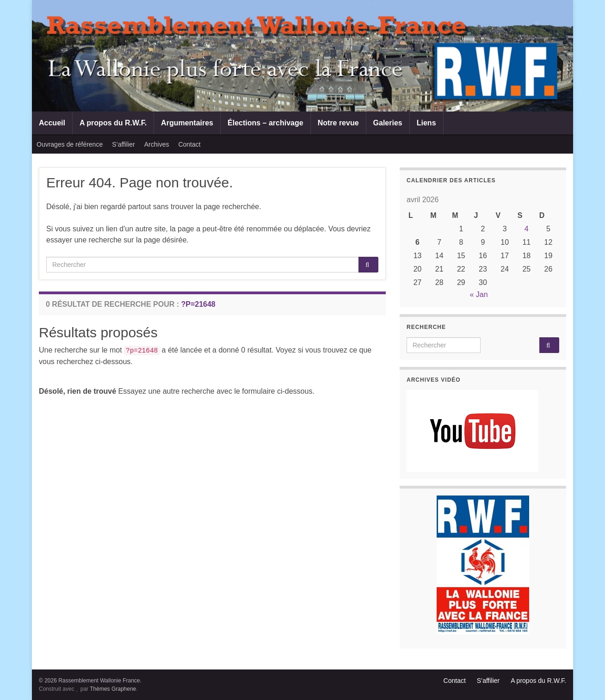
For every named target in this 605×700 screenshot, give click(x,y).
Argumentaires (187, 123)
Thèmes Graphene (113, 689)
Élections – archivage (265, 123)
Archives (157, 144)
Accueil (52, 123)
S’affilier (123, 144)
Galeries (388, 123)
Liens (426, 123)
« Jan (479, 294)
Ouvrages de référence (70, 144)
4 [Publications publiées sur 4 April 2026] (527, 229)
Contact (189, 144)
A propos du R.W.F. (113, 123)
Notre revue (338, 123)
